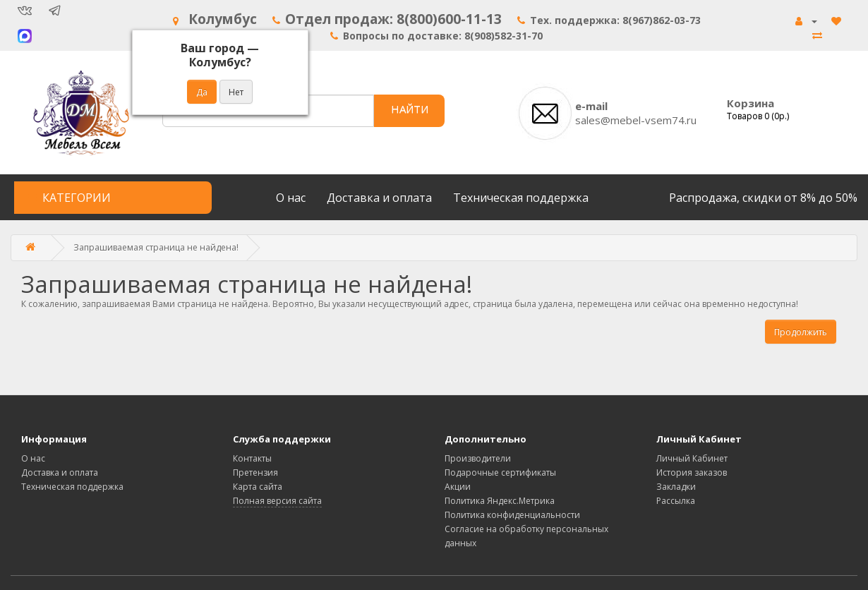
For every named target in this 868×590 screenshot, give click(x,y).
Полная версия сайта (277, 501)
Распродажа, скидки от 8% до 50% (763, 198)
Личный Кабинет (692, 458)
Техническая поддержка (521, 198)
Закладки (676, 487)
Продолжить (801, 332)
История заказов (692, 472)
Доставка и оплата (379, 198)
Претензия (255, 472)
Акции (458, 487)
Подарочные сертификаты (500, 472)
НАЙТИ (410, 109)
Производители (478, 458)
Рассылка (676, 501)
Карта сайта (258, 487)
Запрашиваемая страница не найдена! (156, 247)
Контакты (252, 458)
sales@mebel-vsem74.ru (636, 120)
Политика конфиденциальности (512, 515)
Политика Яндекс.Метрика (500, 501)
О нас (291, 198)
